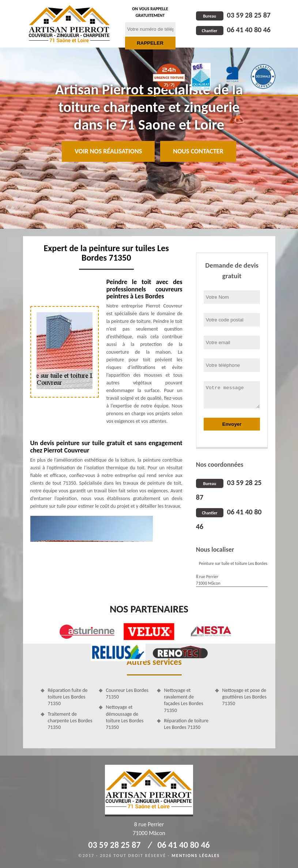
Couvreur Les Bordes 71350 (127, 694)
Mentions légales (196, 856)
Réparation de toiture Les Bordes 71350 (186, 724)
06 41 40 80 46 (233, 30)
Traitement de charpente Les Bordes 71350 (70, 721)
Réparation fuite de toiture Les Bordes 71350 (68, 697)
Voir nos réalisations (108, 151)
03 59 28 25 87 (233, 15)
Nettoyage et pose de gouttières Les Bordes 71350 (244, 697)
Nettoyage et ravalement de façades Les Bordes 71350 (184, 700)
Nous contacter (198, 151)
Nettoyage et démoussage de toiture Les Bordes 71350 (125, 717)
